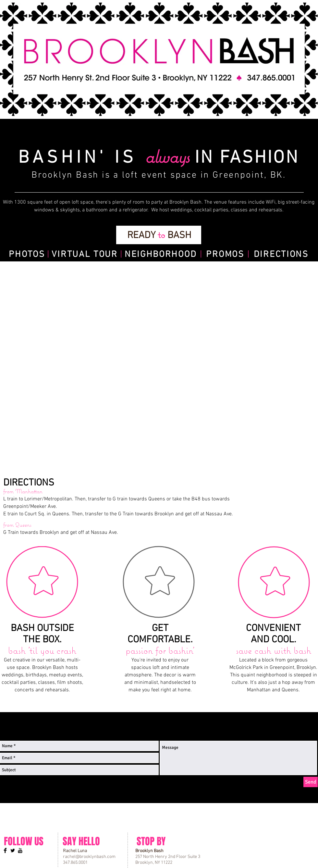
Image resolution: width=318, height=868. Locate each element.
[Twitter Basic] (13, 850)
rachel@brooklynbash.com (89, 857)
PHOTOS (27, 255)
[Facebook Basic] (5, 850)
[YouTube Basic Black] (20, 850)
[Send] (311, 782)
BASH (178, 236)
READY (142, 236)
